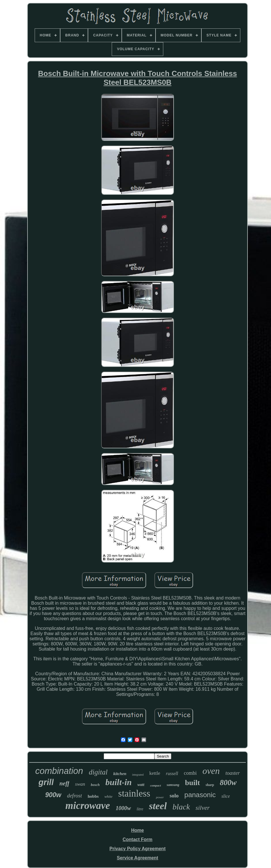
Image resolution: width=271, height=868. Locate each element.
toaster (233, 773)
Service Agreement (138, 858)
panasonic (200, 795)
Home (138, 830)
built (193, 783)
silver (203, 808)
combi (190, 773)
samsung (173, 785)
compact (156, 785)
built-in (119, 782)
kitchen (120, 774)
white (108, 796)
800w (228, 783)
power (160, 797)
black (181, 807)
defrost (74, 796)
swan (80, 784)
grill (46, 782)
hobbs (93, 796)
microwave (88, 806)
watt (141, 785)
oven (211, 771)
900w (53, 795)
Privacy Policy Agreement (138, 849)
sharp (210, 785)
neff (64, 783)
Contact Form (138, 839)
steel (158, 806)
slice (226, 796)
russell (172, 773)
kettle (155, 773)
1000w (123, 808)
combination (59, 771)
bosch (95, 785)
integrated (138, 775)
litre (140, 809)
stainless (134, 793)
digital (98, 772)
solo (174, 796)
